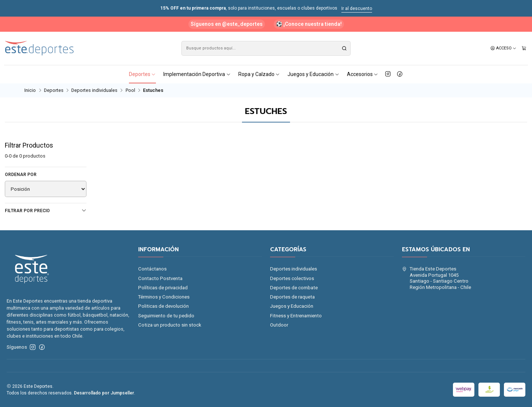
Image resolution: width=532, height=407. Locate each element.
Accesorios (363, 74)
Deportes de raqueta (292, 297)
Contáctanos (152, 269)
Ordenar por (21, 175)
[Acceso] (504, 48)
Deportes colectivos (292, 278)
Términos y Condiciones (164, 297)
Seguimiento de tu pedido (166, 316)
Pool (130, 91)
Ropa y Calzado (259, 74)
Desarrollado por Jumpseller (104, 393)
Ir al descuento (357, 8)
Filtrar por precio (46, 211)
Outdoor (279, 325)
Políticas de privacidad (163, 288)
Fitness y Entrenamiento (296, 316)
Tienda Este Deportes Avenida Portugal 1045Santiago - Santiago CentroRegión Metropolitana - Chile (436, 278)
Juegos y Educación (313, 74)
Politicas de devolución (163, 306)
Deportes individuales (94, 91)
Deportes (143, 74)
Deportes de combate (294, 288)
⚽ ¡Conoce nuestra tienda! (309, 24)
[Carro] (524, 48)
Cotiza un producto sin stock (170, 325)
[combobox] (266, 48)
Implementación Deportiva (197, 74)
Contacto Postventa (160, 278)
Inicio (30, 91)
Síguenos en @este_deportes (227, 24)
